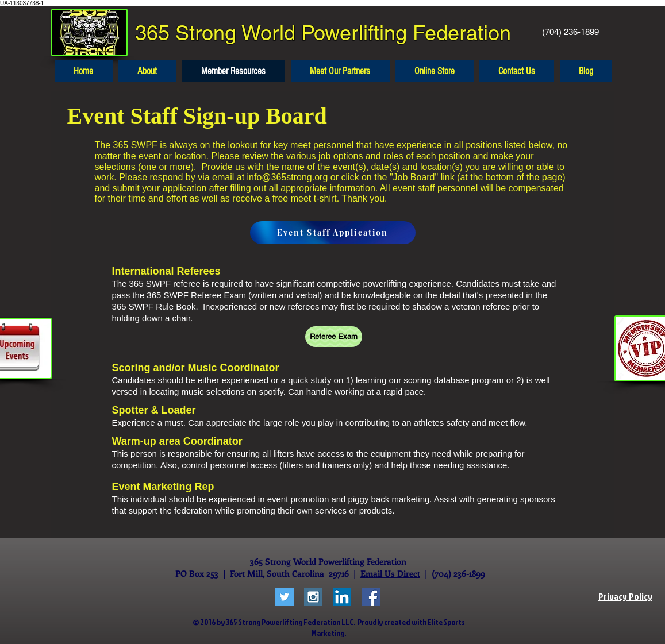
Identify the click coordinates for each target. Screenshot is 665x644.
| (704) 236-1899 (453, 573)
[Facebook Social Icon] (371, 597)
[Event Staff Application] (333, 233)
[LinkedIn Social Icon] (342, 597)
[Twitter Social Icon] (285, 597)
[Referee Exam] (334, 337)
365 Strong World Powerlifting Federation (323, 33)
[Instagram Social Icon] (313, 597)
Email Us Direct (390, 573)
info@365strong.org (288, 177)
